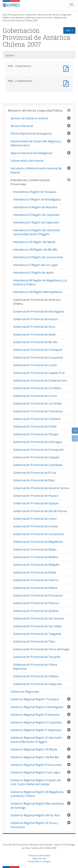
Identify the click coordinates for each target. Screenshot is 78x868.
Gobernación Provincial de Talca (34, 641)
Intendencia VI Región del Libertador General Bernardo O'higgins (37, 232)
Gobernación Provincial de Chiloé (35, 426)
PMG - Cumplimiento (67, 83)
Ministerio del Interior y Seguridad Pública (35, 111)
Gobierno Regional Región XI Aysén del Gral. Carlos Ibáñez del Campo (36, 782)
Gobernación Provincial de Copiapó (36, 457)
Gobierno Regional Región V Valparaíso (36, 730)
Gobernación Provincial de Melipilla (36, 565)
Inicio (5, 15)
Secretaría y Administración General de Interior (36, 170)
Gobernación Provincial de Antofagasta (39, 311)
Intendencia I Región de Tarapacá (35, 192)
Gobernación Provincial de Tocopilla (37, 657)
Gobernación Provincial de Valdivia (36, 676)
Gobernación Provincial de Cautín (35, 365)
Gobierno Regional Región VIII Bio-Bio (35, 757)
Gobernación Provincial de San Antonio (39, 618)
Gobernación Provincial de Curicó (35, 396)
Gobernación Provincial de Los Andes (37, 403)
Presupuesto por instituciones (23, 15)
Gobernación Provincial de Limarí (35, 519)
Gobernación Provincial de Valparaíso (38, 684)
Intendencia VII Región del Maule (34, 242)
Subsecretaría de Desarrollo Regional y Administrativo (36, 143)
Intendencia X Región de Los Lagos (36, 265)
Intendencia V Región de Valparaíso (36, 222)
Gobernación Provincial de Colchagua (38, 442)
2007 (36, 20)
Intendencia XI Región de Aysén (33, 273)
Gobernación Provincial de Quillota (36, 611)
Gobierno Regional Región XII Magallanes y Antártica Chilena (37, 794)
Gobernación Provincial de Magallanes (38, 542)
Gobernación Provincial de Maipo (35, 549)
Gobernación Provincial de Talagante (37, 634)
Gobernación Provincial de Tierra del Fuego (41, 649)
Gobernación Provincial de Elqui (34, 480)
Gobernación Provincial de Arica (34, 327)
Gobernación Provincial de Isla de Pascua (40, 511)
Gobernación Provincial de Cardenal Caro (40, 380)
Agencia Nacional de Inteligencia (31, 153)
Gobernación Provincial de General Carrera (41, 488)
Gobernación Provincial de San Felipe (37, 626)
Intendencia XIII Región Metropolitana (38, 292)
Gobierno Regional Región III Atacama (35, 715)
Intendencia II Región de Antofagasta (37, 199)
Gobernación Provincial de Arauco (35, 319)
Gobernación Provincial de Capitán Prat (39, 373)
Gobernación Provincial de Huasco (36, 496)
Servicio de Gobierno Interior (29, 118)
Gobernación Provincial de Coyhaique (38, 465)
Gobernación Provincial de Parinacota (38, 595)
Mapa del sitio (39, 858)
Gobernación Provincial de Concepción (38, 450)
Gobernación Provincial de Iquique (36, 503)
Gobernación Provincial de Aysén (35, 334)
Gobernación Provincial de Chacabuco (38, 411)
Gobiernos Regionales (25, 692)
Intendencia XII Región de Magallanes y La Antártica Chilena (40, 282)
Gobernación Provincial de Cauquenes (38, 357)
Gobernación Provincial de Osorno (36, 580)
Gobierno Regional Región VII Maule (34, 749)
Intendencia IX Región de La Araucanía (38, 257)
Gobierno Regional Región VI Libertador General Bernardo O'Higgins (36, 740)
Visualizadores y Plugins (39, 861)
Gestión (10, 55)
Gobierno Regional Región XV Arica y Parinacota (34, 825)
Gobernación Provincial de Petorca (36, 603)
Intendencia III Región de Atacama (35, 207)
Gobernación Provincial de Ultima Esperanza (35, 667)
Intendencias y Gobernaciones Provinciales (32, 18)
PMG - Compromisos (67, 68)
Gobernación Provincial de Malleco (36, 557)
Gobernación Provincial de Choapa (36, 434)
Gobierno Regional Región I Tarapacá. (35, 699)
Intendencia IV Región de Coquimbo (36, 215)
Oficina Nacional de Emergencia (31, 134)
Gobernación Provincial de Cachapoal (38, 350)
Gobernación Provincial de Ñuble (35, 572)
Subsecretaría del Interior (27, 161)
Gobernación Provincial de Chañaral (37, 419)
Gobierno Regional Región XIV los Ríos (35, 815)
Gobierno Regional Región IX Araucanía (36, 765)
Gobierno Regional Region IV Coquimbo (36, 722)
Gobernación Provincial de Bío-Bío (35, 342)
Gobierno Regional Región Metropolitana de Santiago (37, 805)
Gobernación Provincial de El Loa (35, 473)
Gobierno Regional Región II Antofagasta (37, 707)
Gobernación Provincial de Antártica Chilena (37, 302)
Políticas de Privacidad (39, 855)
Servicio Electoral (22, 126)
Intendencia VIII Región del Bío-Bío (35, 250)
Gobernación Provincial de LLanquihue (38, 534)
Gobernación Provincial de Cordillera (37, 388)
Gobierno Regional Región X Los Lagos (35, 772)
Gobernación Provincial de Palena (35, 588)
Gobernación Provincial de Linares (36, 526)
